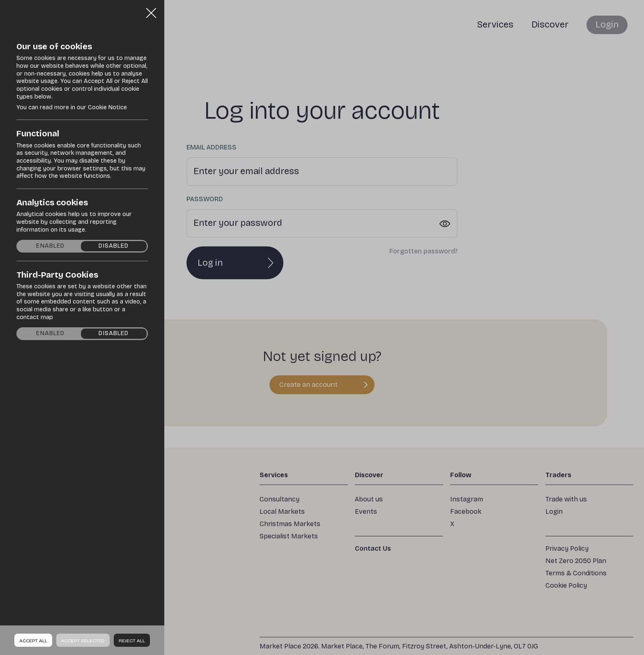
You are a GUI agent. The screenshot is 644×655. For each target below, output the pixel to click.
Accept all (33, 641)
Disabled (114, 246)
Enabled (50, 246)
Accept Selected (83, 641)
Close (151, 10)
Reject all (132, 641)
